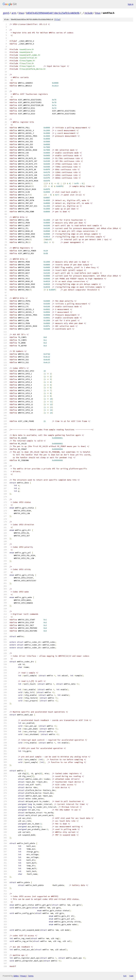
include (89, 13)
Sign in (131, 4)
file (57, 19)
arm (14, 13)
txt (125, 976)
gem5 (6, 13)
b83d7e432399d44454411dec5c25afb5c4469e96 (53, 13)
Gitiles (16, 976)
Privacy (23, 976)
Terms (31, 976)
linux (21, 13)
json (131, 976)
